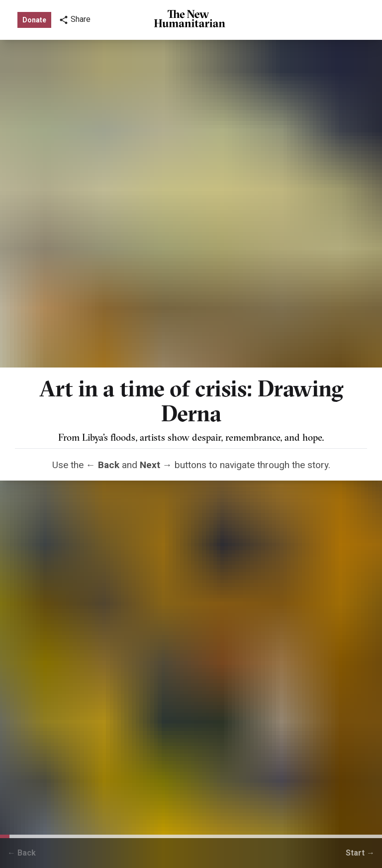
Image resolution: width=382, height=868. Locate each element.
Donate (34, 20)
